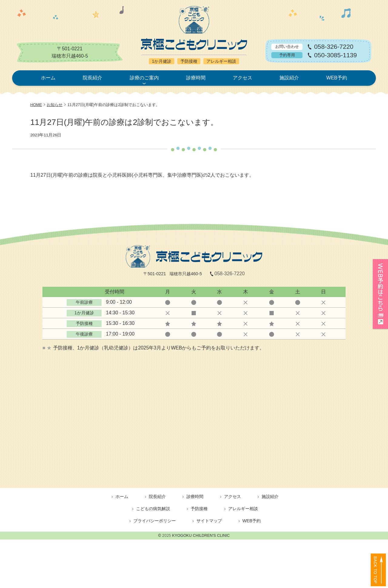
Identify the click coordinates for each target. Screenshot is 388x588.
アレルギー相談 (243, 509)
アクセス (242, 78)
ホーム (48, 78)
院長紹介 (92, 78)
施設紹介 (289, 78)
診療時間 (196, 78)
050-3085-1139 (335, 55)
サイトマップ (209, 521)
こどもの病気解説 (153, 509)
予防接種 (199, 509)
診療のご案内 (144, 78)
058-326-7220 (334, 47)
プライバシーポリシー (155, 521)
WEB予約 (336, 78)
